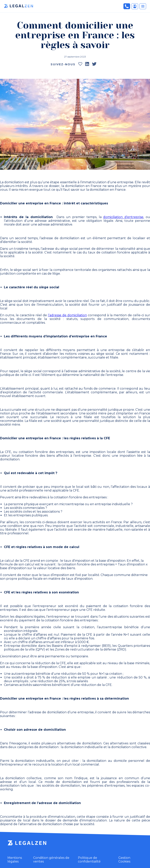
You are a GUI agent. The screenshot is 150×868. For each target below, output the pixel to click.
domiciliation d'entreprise (123, 217)
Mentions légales (15, 860)
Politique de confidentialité (89, 860)
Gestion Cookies (124, 860)
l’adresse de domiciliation (67, 315)
